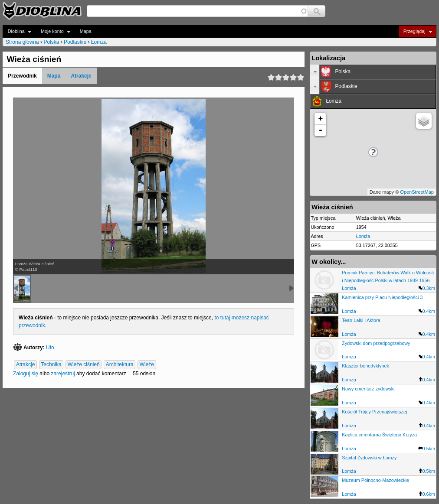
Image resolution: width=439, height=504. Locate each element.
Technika (51, 364)
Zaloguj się (26, 374)
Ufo (50, 348)
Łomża (99, 42)
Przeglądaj (415, 31)
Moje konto (53, 31)
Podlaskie (75, 42)
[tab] (373, 72)
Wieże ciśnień (84, 364)
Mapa (86, 31)
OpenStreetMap (417, 192)
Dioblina (17, 31)
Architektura (120, 364)
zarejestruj (63, 374)
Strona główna (22, 42)
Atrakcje (81, 76)
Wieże (147, 364)
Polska (51, 42)
